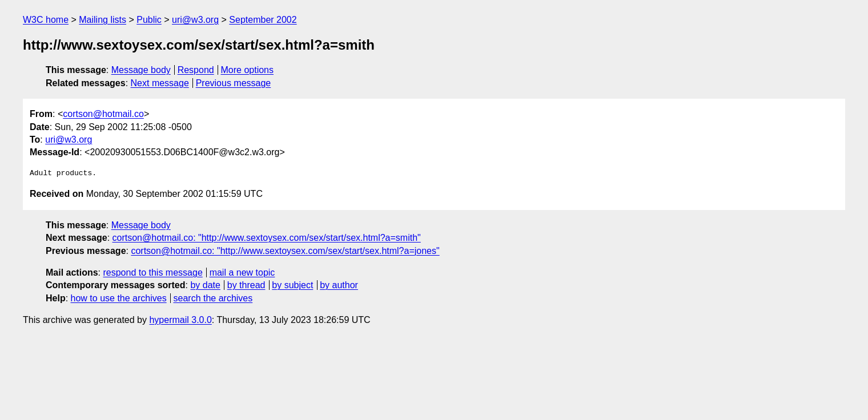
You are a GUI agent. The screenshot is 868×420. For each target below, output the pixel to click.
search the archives (213, 298)
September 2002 (263, 20)
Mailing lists (103, 20)
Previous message (234, 83)
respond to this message (152, 272)
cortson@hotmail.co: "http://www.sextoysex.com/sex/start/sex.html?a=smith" (267, 238)
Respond (196, 70)
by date (205, 285)
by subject (292, 285)
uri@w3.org (195, 20)
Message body (141, 70)
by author (339, 285)
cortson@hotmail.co (103, 114)
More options (248, 70)
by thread (246, 285)
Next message (160, 83)
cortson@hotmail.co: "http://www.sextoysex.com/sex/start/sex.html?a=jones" (285, 251)
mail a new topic (242, 272)
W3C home (46, 20)
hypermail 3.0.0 (180, 320)
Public (149, 20)
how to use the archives (119, 298)
